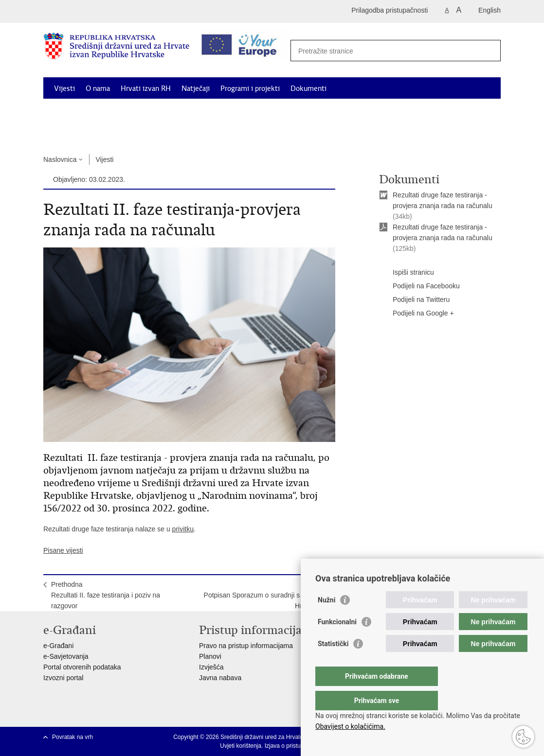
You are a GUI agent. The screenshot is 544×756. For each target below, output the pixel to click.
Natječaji (196, 88)
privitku (183, 529)
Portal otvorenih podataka (82, 667)
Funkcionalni (337, 641)
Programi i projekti (250, 88)
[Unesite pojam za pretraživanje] (392, 51)
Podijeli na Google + (417, 314)
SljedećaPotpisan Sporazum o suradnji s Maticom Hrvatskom (266, 595)
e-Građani (58, 646)
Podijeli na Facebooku (419, 286)
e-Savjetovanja (66, 656)
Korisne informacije (85, 133)
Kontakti (140, 133)
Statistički (333, 663)
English (490, 10)
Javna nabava (220, 678)
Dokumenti (308, 88)
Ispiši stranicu (407, 273)
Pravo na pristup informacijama (246, 646)
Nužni (326, 619)
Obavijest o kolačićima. (350, 726)
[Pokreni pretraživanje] (488, 50)
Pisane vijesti (63, 550)
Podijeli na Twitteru (414, 300)
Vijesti (64, 88)
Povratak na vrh (73, 737)
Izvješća (211, 667)
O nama (98, 88)
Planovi (210, 656)
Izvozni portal (63, 678)
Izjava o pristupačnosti (294, 746)
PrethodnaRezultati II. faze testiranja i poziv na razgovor (106, 595)
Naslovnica (60, 159)
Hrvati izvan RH (146, 88)
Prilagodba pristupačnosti (390, 10)
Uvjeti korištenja (241, 746)
